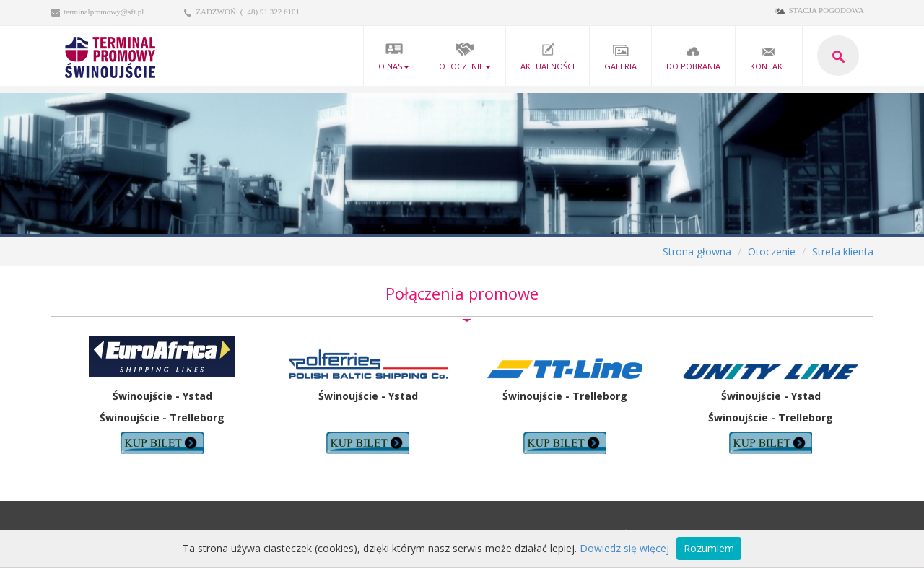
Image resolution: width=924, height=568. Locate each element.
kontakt (769, 57)
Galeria (620, 57)
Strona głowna (697, 252)
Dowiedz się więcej (624, 548)
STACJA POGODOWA (826, 10)
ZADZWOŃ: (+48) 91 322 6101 (248, 12)
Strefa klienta (843, 252)
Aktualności (548, 57)
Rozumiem (709, 548)
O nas (394, 57)
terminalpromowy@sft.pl (104, 12)
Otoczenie (465, 57)
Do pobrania (693, 57)
